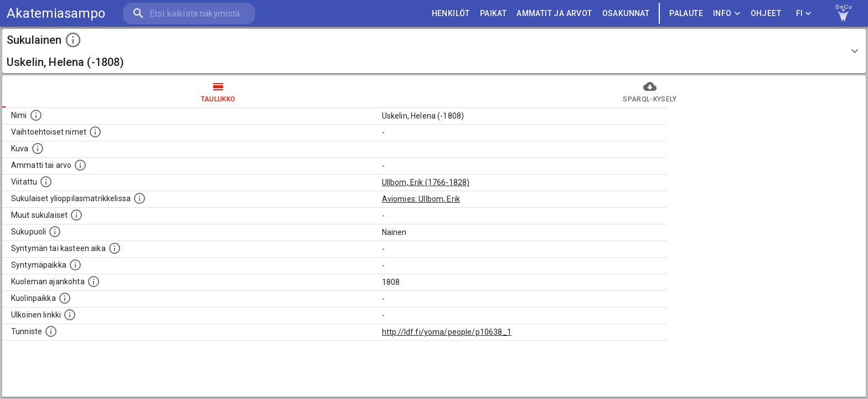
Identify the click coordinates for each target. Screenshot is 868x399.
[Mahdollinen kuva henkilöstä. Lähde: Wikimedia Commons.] (38, 149)
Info (727, 14)
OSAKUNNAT (626, 14)
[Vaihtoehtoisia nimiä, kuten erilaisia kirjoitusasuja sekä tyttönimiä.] (95, 132)
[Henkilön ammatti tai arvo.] (80, 165)
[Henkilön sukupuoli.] (55, 232)
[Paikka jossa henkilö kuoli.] (65, 298)
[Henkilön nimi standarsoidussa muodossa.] (36, 115)
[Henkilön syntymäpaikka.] (75, 265)
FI (804, 14)
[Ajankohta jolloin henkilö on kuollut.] (94, 282)
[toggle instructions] (73, 40)
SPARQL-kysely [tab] (650, 91)
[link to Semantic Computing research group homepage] (844, 13)
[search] (188, 14)
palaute (686, 14)
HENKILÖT (451, 14)
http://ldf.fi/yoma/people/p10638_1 (447, 332)
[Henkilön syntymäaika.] (115, 248)
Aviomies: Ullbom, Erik (421, 199)
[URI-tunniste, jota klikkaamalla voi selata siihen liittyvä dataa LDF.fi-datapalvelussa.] (51, 331)
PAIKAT (493, 14)
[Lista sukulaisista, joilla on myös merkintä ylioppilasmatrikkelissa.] (139, 198)
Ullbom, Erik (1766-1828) (426, 182)
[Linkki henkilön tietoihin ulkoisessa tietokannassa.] (70, 315)
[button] (434, 51)
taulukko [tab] (218, 91)
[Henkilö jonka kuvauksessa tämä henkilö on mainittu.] (46, 182)
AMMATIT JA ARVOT (554, 14)
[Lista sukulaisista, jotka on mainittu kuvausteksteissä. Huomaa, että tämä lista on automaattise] (76, 215)
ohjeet (766, 14)
